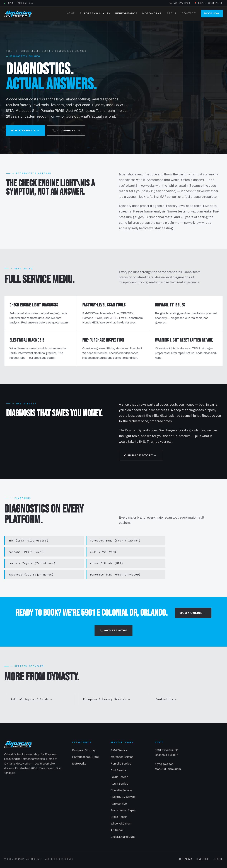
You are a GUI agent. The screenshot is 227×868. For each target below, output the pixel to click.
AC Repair (117, 830)
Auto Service (119, 804)
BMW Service (119, 750)
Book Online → (193, 613)
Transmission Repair (123, 810)
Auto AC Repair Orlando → (31, 699)
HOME (9, 51)
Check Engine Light (123, 837)
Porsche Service (121, 764)
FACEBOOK (203, 859)
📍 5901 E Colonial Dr (208, 3)
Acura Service (119, 784)
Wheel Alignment (121, 824)
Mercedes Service (122, 757)
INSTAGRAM (185, 859)
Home (71, 14)
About (172, 14)
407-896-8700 (164, 764)
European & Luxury (95, 14)
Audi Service (118, 770)
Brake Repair (119, 817)
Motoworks (152, 14)
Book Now (212, 14)
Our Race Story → (140, 455)
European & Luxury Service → (107, 699)
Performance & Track (86, 757)
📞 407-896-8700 (180, 3)
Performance (126, 14)
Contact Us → (166, 699)
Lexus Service (119, 777)
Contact (189, 14)
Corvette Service (121, 790)
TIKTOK (218, 859)
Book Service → (26, 130)
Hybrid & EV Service (123, 797)
